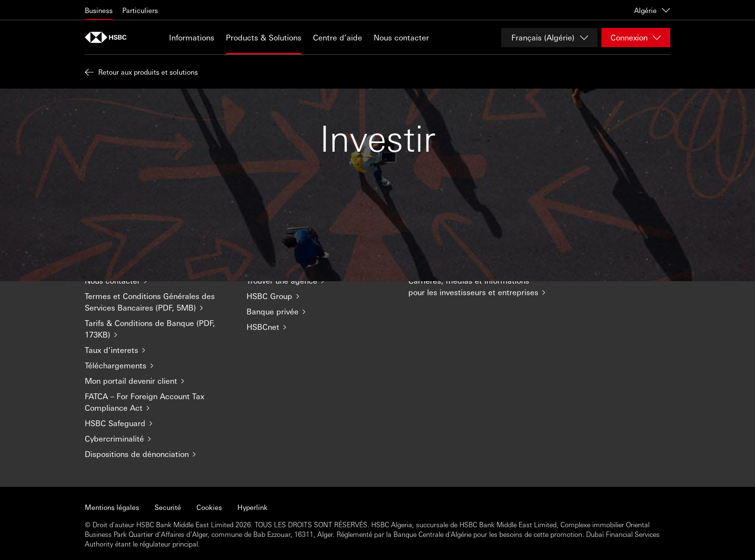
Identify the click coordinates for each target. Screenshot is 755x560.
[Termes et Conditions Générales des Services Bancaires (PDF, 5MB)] (158, 302)
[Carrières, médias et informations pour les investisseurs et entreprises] (482, 287)
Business (99, 10)
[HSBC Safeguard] (158, 423)
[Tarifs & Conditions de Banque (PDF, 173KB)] (158, 329)
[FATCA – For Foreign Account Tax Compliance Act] (158, 402)
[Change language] (549, 38)
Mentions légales (112, 507)
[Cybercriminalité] (158, 439)
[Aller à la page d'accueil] (109, 37)
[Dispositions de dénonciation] (158, 454)
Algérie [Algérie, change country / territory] (652, 10)
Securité (168, 507)
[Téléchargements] (158, 365)
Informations (192, 37)
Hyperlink (253, 507)
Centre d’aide (338, 37)
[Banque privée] (320, 312)
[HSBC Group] (320, 296)
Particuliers (140, 10)
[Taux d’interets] (158, 350)
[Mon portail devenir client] (158, 381)
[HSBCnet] (320, 327)
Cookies (209, 507)
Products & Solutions (264, 37)
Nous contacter (401, 37)
